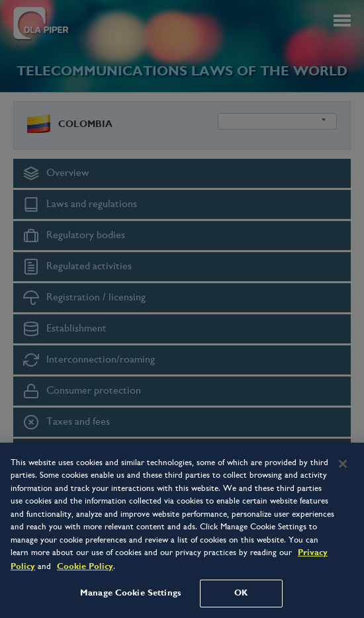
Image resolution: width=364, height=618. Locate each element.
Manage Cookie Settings (131, 593)
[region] (182, 530)
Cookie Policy (85, 566)
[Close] (343, 464)
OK (241, 593)
